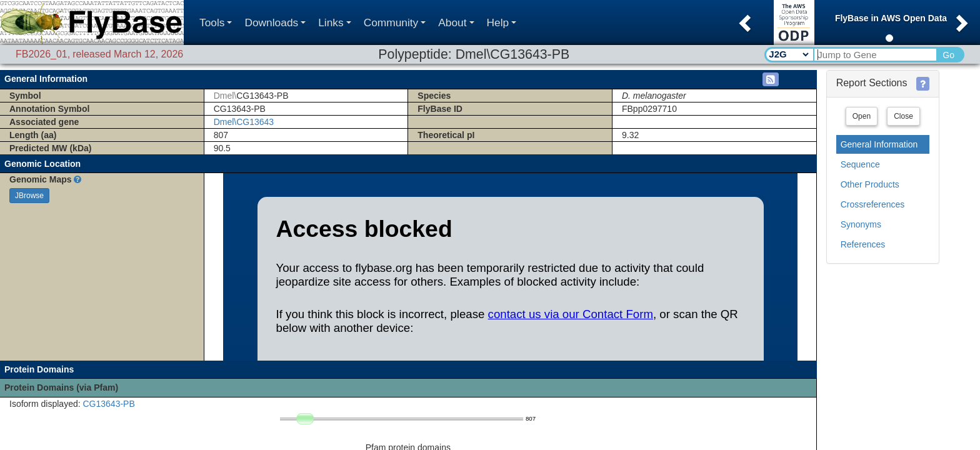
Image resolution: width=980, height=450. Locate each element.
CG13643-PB (109, 404)
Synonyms (861, 224)
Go (948, 55)
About (456, 22)
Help (502, 22)
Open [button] (862, 116)
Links (334, 22)
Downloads (275, 22)
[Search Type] (788, 54)
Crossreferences (873, 204)
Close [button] (903, 116)
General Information (879, 144)
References (863, 244)
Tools (216, 22)
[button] (743, 19)
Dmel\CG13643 (244, 122)
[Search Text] (875, 55)
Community (395, 22)
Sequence (860, 164)
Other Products (870, 184)
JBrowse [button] (29, 196)
